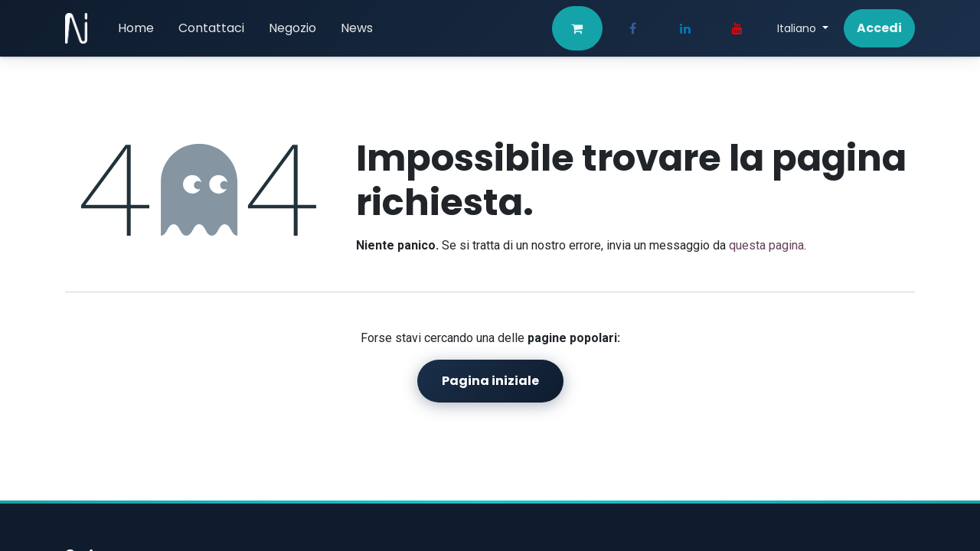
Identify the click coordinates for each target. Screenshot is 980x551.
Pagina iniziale (490, 381)
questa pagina (766, 245)
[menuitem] (136, 28)
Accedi (879, 28)
